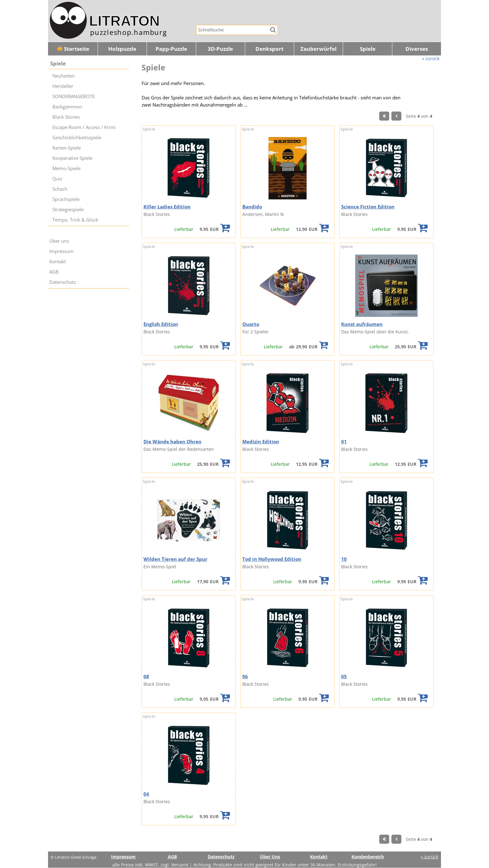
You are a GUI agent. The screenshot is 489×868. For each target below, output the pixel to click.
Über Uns (270, 857)
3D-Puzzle (220, 49)
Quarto (251, 324)
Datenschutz (63, 282)
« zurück (431, 58)
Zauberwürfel (318, 49)
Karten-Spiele (67, 148)
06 (245, 677)
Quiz (57, 179)
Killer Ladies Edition (167, 207)
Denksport (269, 49)
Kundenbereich (368, 857)
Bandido (252, 207)
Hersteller (63, 86)
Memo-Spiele (66, 168)
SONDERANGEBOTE (74, 96)
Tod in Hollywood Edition (272, 559)
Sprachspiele (66, 199)
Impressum (61, 251)
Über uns (59, 241)
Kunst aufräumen (362, 324)
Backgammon (67, 107)
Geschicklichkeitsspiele (77, 138)
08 (146, 677)
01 (344, 442)
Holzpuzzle (122, 49)
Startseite (73, 49)
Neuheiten (63, 76)
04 (146, 794)
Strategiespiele (68, 210)
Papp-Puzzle (171, 49)
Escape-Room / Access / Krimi (84, 127)
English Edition (161, 324)
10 (344, 559)
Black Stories (66, 117)
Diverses (417, 49)
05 (344, 677)
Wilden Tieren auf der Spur (175, 559)
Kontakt (58, 262)
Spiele (368, 49)
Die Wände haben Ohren (172, 442)
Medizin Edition (261, 442)
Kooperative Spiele (72, 158)
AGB (54, 272)
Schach (60, 189)
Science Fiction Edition (368, 207)
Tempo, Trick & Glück (75, 220)
